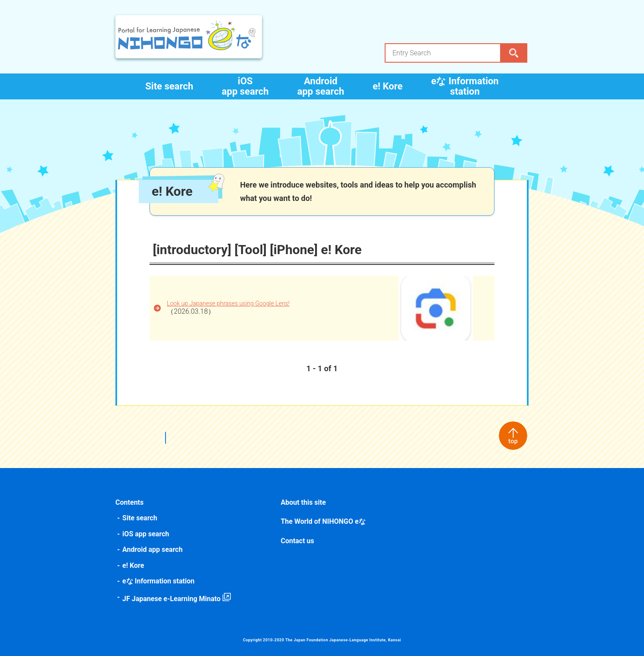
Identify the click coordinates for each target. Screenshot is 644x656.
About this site (303, 502)
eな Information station (465, 86)
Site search (169, 86)
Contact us (298, 541)
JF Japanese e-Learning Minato (173, 599)
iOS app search (245, 86)
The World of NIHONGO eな (323, 521)
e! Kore (387, 86)
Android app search (321, 86)
